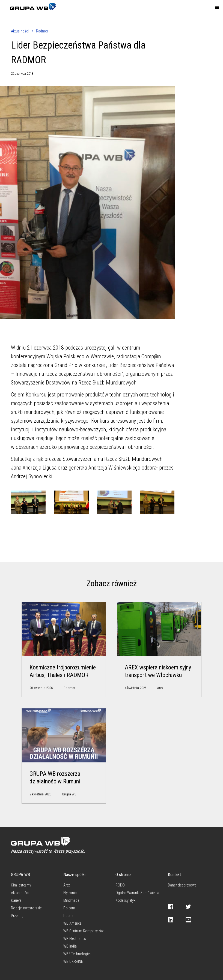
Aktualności (20, 31)
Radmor (42, 31)
